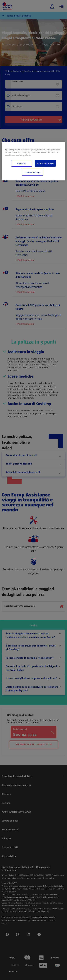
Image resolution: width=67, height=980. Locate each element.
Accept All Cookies (45, 163)
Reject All (22, 163)
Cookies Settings (33, 172)
